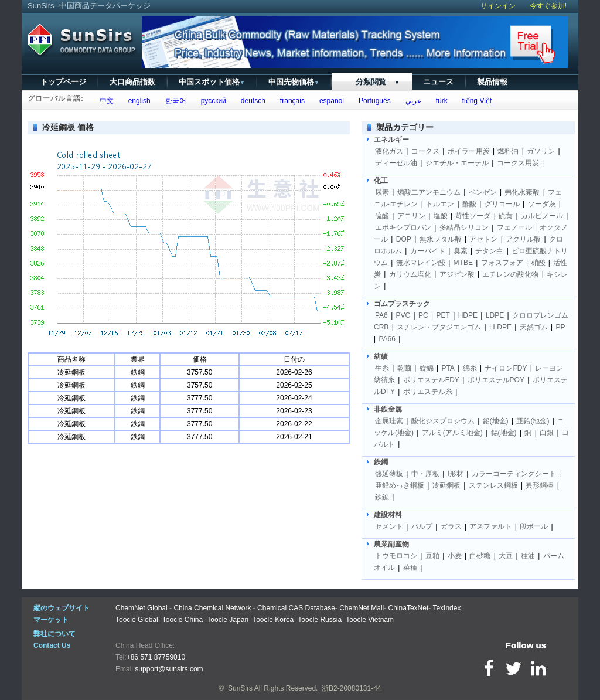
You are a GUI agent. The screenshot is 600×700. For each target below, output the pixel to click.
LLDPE (500, 327)
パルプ (422, 526)
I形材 (456, 474)
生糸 (382, 368)
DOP (404, 239)
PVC (403, 315)
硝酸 (538, 263)
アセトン (483, 239)
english (137, 101)
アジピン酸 (457, 274)
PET (443, 315)
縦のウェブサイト (62, 608)
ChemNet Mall (362, 608)
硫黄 (506, 216)
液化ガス (389, 151)
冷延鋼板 (446, 485)
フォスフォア (502, 263)
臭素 (461, 251)
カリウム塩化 (410, 274)
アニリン (411, 216)
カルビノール (542, 216)
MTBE (463, 263)
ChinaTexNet (409, 608)
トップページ (63, 82)
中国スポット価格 (212, 82)
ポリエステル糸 (428, 392)
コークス (425, 151)
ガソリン (541, 151)
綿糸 (470, 368)
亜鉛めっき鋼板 (400, 485)
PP (561, 327)
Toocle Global (137, 620)
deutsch (251, 101)
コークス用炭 (518, 163)
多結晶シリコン (464, 227)
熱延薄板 (389, 474)
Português (372, 101)
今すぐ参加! (548, 6)
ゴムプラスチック (402, 304)
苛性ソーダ (473, 216)
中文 (105, 101)
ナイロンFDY (506, 368)
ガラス (451, 526)
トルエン (440, 204)
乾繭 (404, 368)
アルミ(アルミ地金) (452, 433)
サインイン (498, 6)
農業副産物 (391, 544)
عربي (411, 101)
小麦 (455, 556)
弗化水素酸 (522, 192)
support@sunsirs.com (169, 669)
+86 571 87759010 (156, 657)
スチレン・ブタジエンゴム (439, 327)
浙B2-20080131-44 (351, 688)
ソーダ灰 (542, 204)
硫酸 (382, 216)
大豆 (506, 556)
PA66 (387, 339)
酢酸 (469, 204)
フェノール (514, 227)
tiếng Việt (475, 101)
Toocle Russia (320, 620)
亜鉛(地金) (533, 421)
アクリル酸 (523, 239)
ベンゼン (483, 192)
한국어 (174, 101)
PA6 (381, 315)
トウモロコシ (396, 556)
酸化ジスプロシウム (443, 421)
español (330, 101)
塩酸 (441, 216)
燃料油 (508, 151)
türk (440, 101)
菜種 (410, 568)
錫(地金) (504, 433)
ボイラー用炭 (469, 151)
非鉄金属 (388, 409)
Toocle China (183, 620)
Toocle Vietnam (370, 620)
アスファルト (490, 526)
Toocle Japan (228, 620)
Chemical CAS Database (296, 608)
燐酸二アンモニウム (429, 192)
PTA (448, 368)
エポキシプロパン (403, 227)
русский (212, 101)
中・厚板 (425, 474)
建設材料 (388, 515)
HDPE (468, 315)
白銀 (547, 433)
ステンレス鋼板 (493, 485)
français (290, 101)
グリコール (502, 204)
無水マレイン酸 (421, 263)
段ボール (534, 526)
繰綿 (427, 368)
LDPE (495, 315)
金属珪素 (389, 421)
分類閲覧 (371, 82)
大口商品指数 (132, 82)
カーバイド (428, 251)
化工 (381, 181)
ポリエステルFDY (431, 380)
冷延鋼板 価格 (68, 127)
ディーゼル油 (396, 163)
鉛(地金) (496, 421)
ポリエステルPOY (496, 380)
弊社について (54, 634)
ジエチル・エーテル (457, 163)
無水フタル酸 (441, 239)
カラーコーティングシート (514, 474)
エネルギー (391, 140)
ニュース (438, 82)
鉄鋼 (381, 462)
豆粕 (432, 556)
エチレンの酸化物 (510, 274)
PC (423, 315)
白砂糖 (480, 556)
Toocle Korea (273, 620)
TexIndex (446, 608)
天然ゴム (534, 327)
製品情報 (492, 82)
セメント (389, 526)
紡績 (381, 356)
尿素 (382, 192)
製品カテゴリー (405, 127)
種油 (528, 556)
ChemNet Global (142, 608)
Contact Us (52, 645)
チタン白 (489, 251)
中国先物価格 (294, 82)
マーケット (51, 620)
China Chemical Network (212, 608)
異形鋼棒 (540, 485)
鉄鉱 (382, 497)
